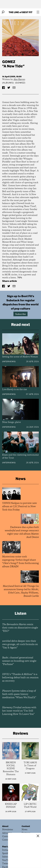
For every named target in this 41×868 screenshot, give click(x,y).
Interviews (9, 361)
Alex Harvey (19, 80)
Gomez (9, 62)
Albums (8, 83)
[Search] (3, 12)
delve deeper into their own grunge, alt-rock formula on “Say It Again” (20, 644)
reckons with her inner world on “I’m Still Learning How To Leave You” (19, 711)
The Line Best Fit (20, 12)
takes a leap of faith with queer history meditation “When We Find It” (19, 694)
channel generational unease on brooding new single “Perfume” (19, 661)
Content (26, 826)
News (24, 830)
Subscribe (20, 314)
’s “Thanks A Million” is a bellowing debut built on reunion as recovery (20, 678)
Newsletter (8, 830)
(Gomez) (20, 83)
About (5, 826)
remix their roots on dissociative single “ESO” (20, 628)
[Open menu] (38, 12)
